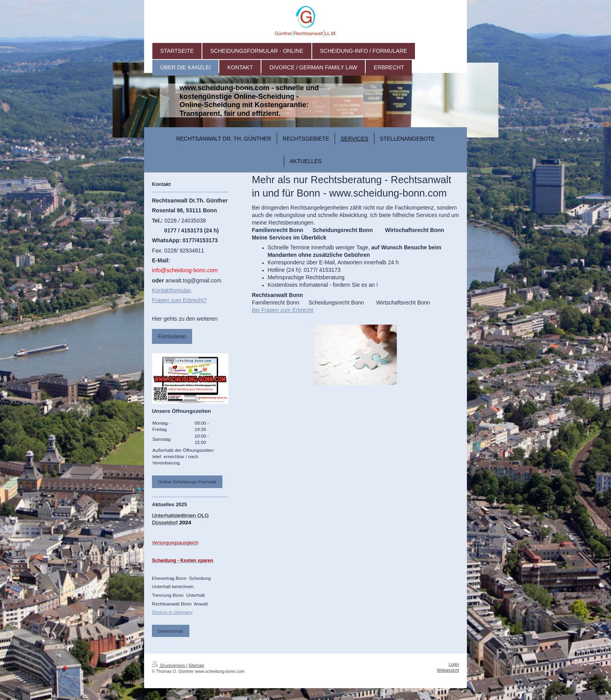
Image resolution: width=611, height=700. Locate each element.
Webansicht (448, 670)
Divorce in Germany (172, 612)
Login (454, 664)
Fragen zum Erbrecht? (179, 300)
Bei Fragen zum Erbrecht (283, 310)
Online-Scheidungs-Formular (187, 482)
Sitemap (196, 665)
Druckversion (169, 665)
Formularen (172, 336)
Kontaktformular (171, 290)
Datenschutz (171, 631)
